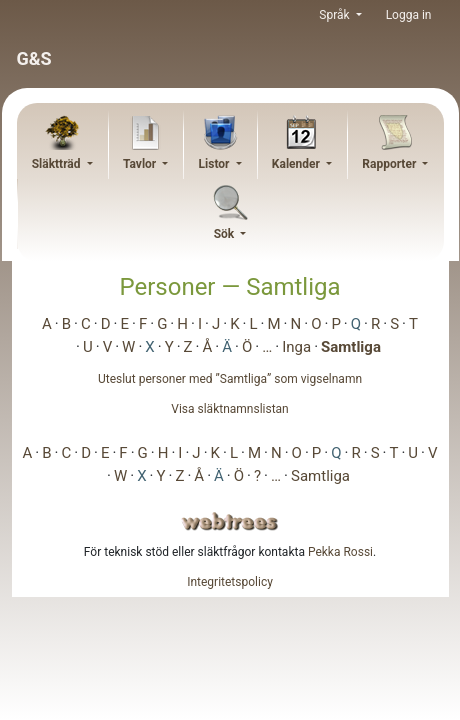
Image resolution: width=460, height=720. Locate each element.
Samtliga (351, 347)
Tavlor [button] (141, 164)
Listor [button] (216, 164)
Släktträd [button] (58, 164)
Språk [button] (335, 15)
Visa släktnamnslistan (230, 409)
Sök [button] (226, 234)
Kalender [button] (297, 164)
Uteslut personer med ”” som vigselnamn (230, 379)
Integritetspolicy (230, 582)
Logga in (409, 15)
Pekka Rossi (340, 552)
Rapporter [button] (390, 164)
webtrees (230, 521)
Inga (296, 347)
